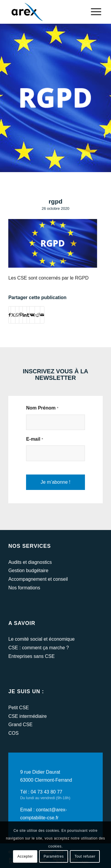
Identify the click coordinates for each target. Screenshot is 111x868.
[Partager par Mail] (42, 315)
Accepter (25, 856)
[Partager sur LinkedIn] (25, 315)
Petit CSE (18, 708)
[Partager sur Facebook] (10, 315)
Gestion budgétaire (28, 571)
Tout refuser (85, 856)
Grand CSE (20, 725)
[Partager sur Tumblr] (28, 315)
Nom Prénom (42, 408)
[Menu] (93, 12)
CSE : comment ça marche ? (39, 648)
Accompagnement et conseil (38, 579)
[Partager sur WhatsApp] (17, 315)
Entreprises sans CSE (32, 656)
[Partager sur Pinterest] (21, 315)
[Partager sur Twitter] (13, 315)
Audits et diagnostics (30, 562)
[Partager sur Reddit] (37, 315)
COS (13, 733)
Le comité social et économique (41, 639)
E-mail (35, 439)
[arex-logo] (46, 12)
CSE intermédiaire (28, 716)
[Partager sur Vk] (32, 315)
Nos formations (24, 588)
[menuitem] (93, 12)
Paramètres (54, 856)
